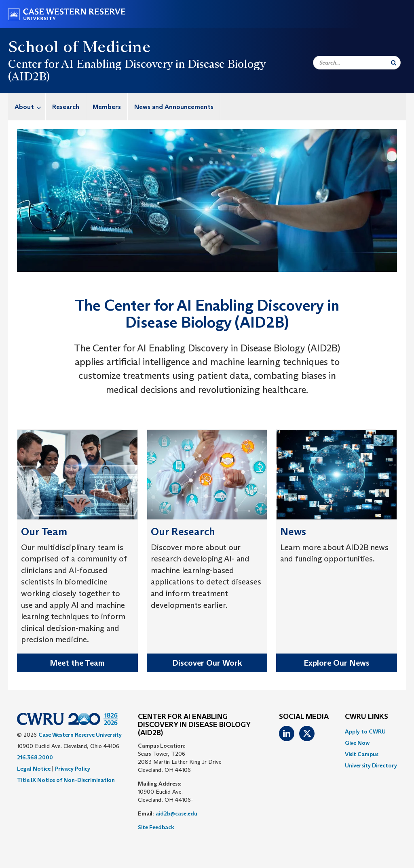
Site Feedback (156, 827)
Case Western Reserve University (80, 735)
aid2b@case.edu (176, 813)
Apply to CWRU (365, 731)
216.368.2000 (35, 757)
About (30, 107)
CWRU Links (366, 717)
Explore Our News (337, 663)
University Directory (371, 765)
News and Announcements (174, 107)
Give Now (357, 743)
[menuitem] (27, 107)
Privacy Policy (73, 769)
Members (107, 107)
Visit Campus (362, 754)
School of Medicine (79, 46)
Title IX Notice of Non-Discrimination (66, 780)
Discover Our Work (207, 663)
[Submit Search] (394, 63)
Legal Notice (34, 769)
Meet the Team (77, 663)
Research (66, 107)
